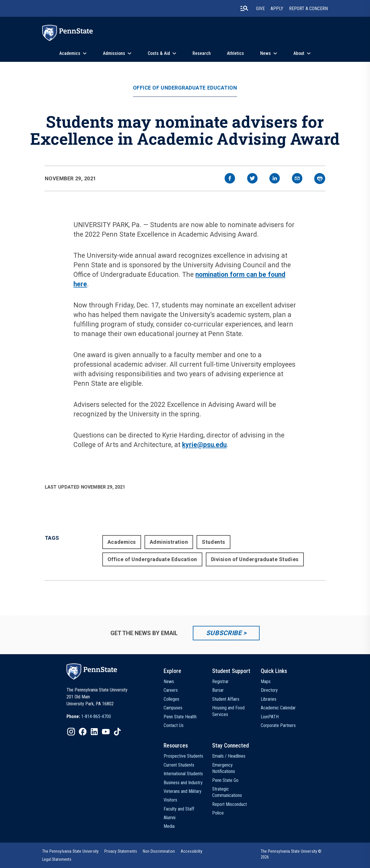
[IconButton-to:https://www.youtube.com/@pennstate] (106, 732)
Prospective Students (183, 756)
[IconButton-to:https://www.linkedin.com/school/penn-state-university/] (94, 732)
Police (218, 813)
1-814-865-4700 (96, 716)
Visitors (170, 800)
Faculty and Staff (179, 809)
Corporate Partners (278, 725)
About (299, 53)
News (266, 53)
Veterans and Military (183, 791)
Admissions (114, 53)
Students (213, 542)
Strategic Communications (227, 792)
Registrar (220, 681)
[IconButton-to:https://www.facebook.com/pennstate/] (83, 732)
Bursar (218, 690)
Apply (277, 9)
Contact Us (174, 725)
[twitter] (252, 179)
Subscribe (224, 633)
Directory (269, 690)
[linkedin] (275, 179)
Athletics (235, 53)
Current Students (179, 765)
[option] (89, 717)
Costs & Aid (159, 53)
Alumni (170, 818)
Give (260, 9)
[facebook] (230, 179)
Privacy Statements (121, 851)
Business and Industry (183, 783)
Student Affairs (226, 699)
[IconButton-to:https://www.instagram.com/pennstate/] (71, 732)
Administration (169, 542)
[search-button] (244, 8)
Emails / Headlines (229, 756)
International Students (183, 774)
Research (202, 53)
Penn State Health (180, 717)
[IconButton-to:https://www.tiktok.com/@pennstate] (117, 732)
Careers (171, 690)
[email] (297, 179)
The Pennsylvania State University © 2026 (291, 854)
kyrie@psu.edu (204, 445)
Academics (70, 53)
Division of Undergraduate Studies (255, 559)
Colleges (171, 699)
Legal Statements (57, 859)
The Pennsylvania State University (70, 851)
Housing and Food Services (228, 711)
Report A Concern (308, 9)
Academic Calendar (278, 708)
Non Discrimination (159, 851)
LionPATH (270, 717)
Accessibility (192, 851)
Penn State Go (225, 780)
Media (169, 826)
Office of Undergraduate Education (185, 88)
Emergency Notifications (224, 768)
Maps (266, 681)
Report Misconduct (230, 804)
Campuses (173, 708)
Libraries (269, 699)
